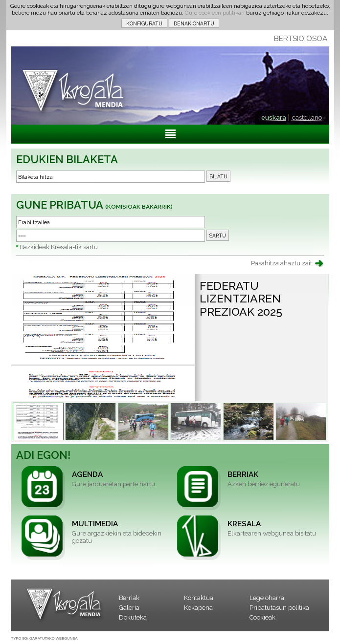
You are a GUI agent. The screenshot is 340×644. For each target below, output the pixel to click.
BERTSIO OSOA (301, 39)
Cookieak (262, 617)
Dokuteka (133, 617)
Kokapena (198, 608)
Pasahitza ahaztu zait (282, 263)
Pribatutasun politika (279, 608)
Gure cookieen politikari (215, 13)
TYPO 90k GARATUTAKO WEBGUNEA (45, 638)
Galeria (129, 608)
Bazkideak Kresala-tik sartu (59, 247)
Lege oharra (267, 598)
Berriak (129, 598)
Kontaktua (199, 598)
